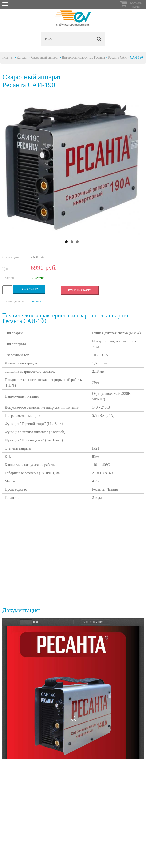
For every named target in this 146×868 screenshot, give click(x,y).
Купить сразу (79, 290)
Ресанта (36, 301)
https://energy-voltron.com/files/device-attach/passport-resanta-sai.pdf (73, 689)
